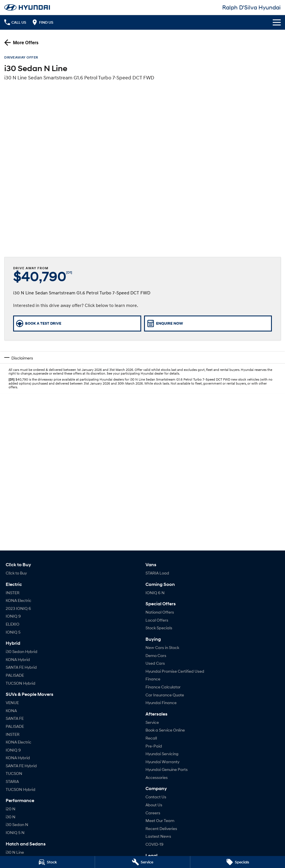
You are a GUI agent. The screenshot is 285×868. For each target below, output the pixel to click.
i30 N (11, 817)
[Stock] (47, 862)
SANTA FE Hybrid (21, 667)
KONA (11, 711)
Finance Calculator (163, 687)
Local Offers (157, 620)
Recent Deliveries (161, 828)
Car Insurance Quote (165, 695)
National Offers (160, 612)
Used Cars (155, 663)
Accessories (157, 777)
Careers (153, 813)
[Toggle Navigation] (277, 22)
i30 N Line (15, 852)
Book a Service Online (165, 730)
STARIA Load (157, 573)
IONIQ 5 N (15, 832)
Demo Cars (156, 655)
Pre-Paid (154, 746)
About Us (154, 805)
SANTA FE (15, 718)
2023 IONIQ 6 (18, 608)
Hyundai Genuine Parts (167, 769)
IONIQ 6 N (155, 593)
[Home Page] (27, 7)
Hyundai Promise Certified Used (175, 671)
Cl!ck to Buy (16, 573)
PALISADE (15, 675)
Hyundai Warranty (162, 762)
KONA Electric (19, 600)
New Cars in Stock (162, 647)
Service (152, 722)
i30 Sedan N (17, 824)
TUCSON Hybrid (21, 683)
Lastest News (158, 836)
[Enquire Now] (208, 324)
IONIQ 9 (13, 616)
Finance (153, 679)
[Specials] (238, 862)
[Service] (142, 862)
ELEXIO (13, 624)
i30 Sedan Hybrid (22, 651)
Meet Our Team (160, 820)
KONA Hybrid (18, 659)
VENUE (12, 703)
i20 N (11, 809)
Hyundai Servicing (162, 754)
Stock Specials (159, 628)
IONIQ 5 (13, 632)
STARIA (12, 781)
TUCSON (14, 773)
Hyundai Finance (161, 703)
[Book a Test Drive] (77, 324)
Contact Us (156, 797)
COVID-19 (154, 844)
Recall (151, 738)
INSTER (13, 593)
